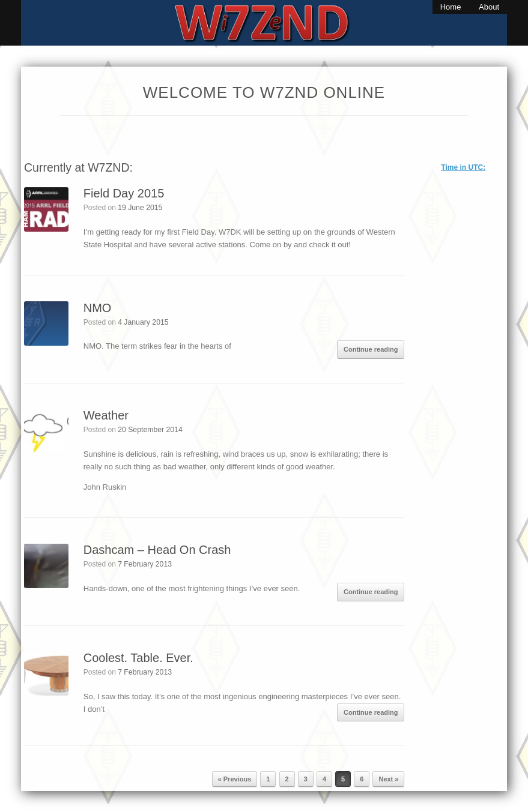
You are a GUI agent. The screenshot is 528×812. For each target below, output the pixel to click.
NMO (98, 308)
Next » (388, 779)
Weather (106, 415)
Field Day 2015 (124, 193)
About (489, 7)
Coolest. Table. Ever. (138, 658)
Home (451, 7)
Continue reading (371, 349)
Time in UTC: (463, 167)
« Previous (235, 779)
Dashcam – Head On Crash (157, 550)
